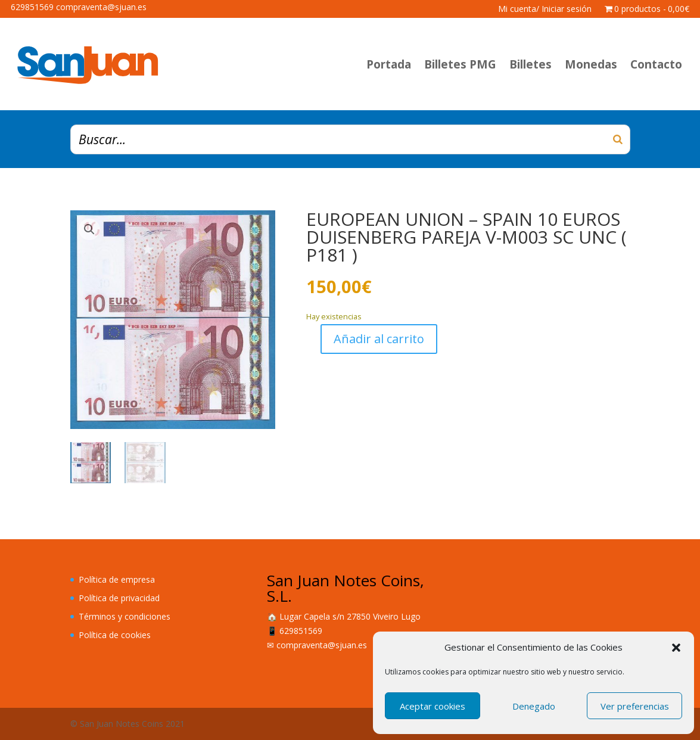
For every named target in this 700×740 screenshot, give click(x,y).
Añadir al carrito (379, 339)
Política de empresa (117, 579)
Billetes (531, 64)
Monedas (591, 64)
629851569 (301, 631)
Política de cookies (115, 635)
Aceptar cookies (433, 706)
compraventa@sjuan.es (322, 645)
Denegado (534, 706)
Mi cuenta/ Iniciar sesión (545, 10)
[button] (676, 648)
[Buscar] (618, 139)
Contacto (656, 64)
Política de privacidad (119, 598)
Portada (389, 64)
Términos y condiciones (125, 616)
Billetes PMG (460, 64)
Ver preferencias (635, 706)
